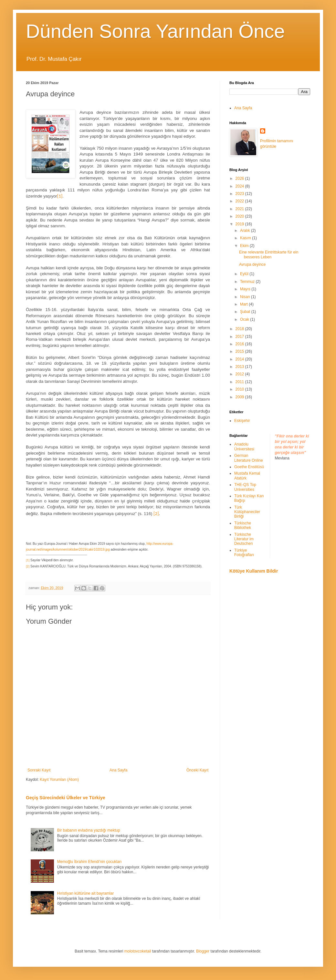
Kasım (246, 238)
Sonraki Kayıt (39, 770)
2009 (240, 397)
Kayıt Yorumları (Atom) (59, 780)
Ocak (245, 319)
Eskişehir (242, 421)
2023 (240, 194)
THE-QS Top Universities (245, 487)
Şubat (246, 312)
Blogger (203, 951)
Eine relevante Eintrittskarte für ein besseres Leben (269, 254)
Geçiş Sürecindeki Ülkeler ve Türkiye (66, 798)
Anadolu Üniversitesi (244, 447)
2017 (240, 337)
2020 (240, 216)
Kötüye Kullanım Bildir (254, 571)
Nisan (246, 297)
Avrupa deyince (252, 264)
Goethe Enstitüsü (249, 467)
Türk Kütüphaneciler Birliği (247, 512)
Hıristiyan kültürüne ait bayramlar (85, 893)
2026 (240, 178)
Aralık (246, 231)
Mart (244, 304)
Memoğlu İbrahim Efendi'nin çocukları (89, 862)
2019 (240, 224)
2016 (240, 344)
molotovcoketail (138, 951)
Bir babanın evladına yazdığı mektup (89, 830)
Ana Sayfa (118, 770)
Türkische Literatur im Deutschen (244, 539)
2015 (240, 351)
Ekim (245, 246)
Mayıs (246, 289)
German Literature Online (249, 458)
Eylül (245, 274)
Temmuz (248, 282)
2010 (240, 389)
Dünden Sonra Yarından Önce (155, 31)
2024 (240, 186)
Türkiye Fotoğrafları (244, 553)
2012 (240, 374)
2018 (240, 329)
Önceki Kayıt (197, 770)
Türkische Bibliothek (243, 525)
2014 (240, 359)
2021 (240, 209)
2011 (240, 382)
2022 (240, 201)
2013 (240, 367)
